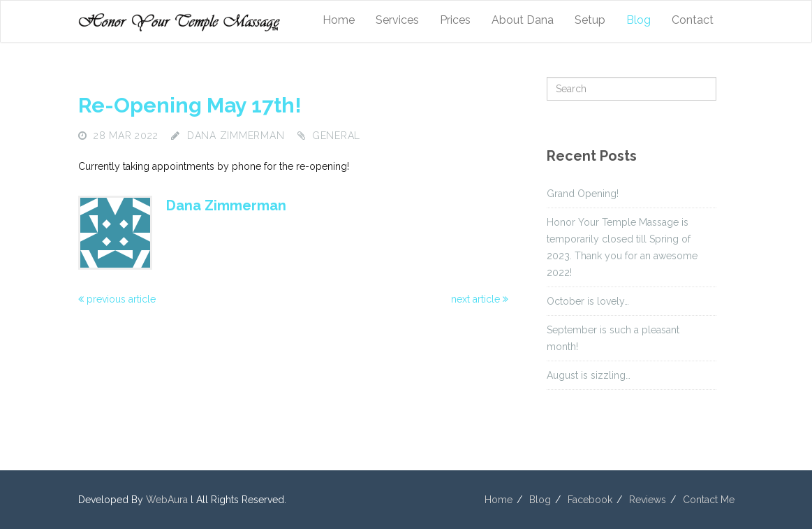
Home (339, 20)
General (337, 136)
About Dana (523, 20)
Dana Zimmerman (236, 136)
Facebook (590, 500)
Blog (638, 20)
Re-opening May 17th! (190, 105)
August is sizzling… (589, 375)
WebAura (167, 500)
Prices (455, 20)
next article (480, 299)
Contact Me (709, 500)
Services (397, 20)
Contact (693, 20)
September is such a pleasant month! (613, 338)
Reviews (648, 500)
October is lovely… (588, 301)
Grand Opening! (583, 194)
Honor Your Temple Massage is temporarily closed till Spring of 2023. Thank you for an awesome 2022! (622, 247)
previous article (117, 299)
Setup (590, 20)
